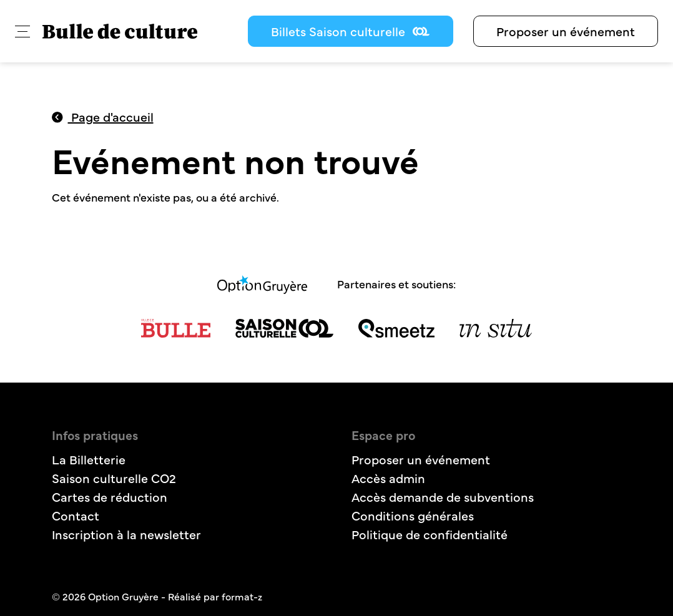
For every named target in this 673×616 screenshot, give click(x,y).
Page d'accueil (103, 116)
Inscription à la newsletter (126, 534)
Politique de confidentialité (430, 534)
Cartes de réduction (110, 496)
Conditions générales (413, 515)
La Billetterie (89, 459)
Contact (76, 515)
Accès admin (388, 478)
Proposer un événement (566, 31)
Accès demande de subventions (443, 496)
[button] (22, 32)
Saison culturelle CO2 (114, 478)
